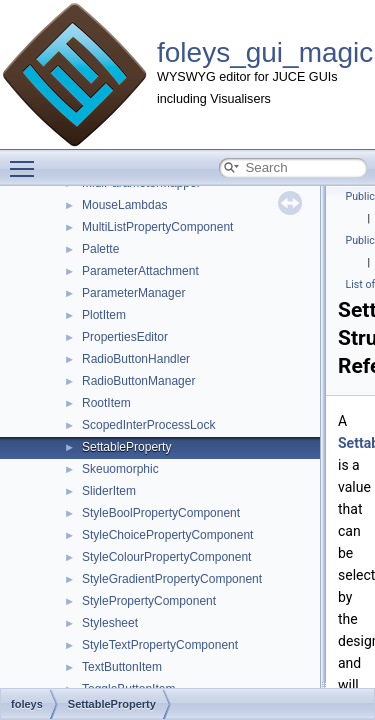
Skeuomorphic (120, 469)
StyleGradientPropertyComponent (172, 579)
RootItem (106, 403)
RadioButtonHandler (136, 359)
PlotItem (104, 315)
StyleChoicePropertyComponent (167, 535)
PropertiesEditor (125, 337)
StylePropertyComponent (149, 601)
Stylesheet (110, 623)
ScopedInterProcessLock (148, 425)
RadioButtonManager (138, 381)
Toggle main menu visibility (27, 160)
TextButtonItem (122, 667)
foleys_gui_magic (265, 52)
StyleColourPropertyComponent (166, 557)
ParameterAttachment (140, 271)
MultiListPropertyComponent (157, 227)
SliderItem (109, 491)
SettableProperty (126, 447)
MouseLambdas (124, 205)
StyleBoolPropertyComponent (161, 513)
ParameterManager (133, 293)
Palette (100, 249)
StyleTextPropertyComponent (160, 645)
